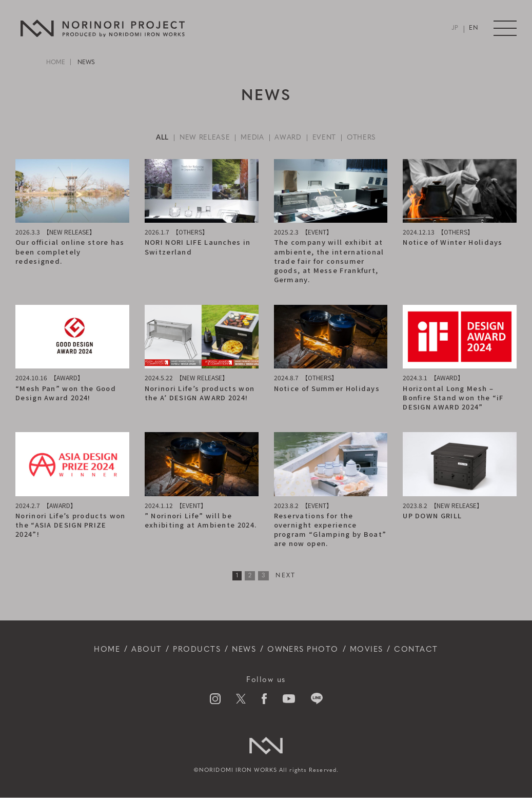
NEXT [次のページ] (286, 576)
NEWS (242, 650)
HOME (56, 63)
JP (455, 28)
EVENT (326, 138)
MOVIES (373, 650)
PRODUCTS (192, 650)
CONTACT (426, 650)
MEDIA (252, 138)
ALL (160, 138)
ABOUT (139, 650)
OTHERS (364, 138)
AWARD (289, 138)
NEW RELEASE (203, 138)
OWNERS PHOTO (306, 650)
